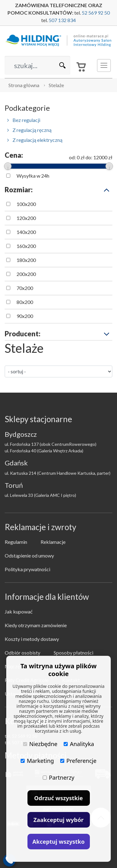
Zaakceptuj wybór (58, 820)
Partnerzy (58, 777)
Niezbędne (40, 744)
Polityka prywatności (27, 569)
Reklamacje (53, 542)
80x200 (25, 302)
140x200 (26, 232)
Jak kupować (19, 611)
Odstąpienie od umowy (29, 555)
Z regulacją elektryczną (35, 140)
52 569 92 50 (96, 13)
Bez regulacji (24, 120)
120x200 (26, 218)
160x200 (26, 246)
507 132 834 (62, 20)
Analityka (79, 744)
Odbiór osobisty (22, 653)
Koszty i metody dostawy (32, 639)
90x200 (25, 316)
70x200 (25, 288)
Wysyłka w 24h (33, 176)
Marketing (37, 761)
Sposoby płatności (73, 653)
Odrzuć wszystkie (59, 798)
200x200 (26, 274)
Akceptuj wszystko (58, 842)
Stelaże (56, 85)
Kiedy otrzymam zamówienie (36, 625)
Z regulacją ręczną (29, 130)
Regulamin (16, 542)
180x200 (26, 260)
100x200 (26, 204)
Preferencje (78, 761)
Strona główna (24, 85)
